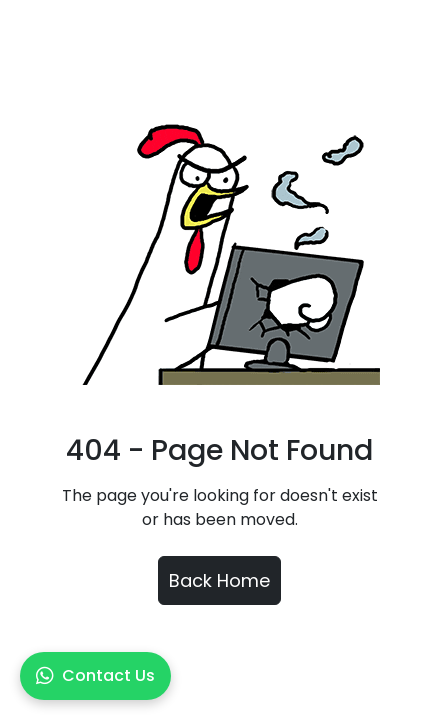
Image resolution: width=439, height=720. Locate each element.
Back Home (219, 580)
